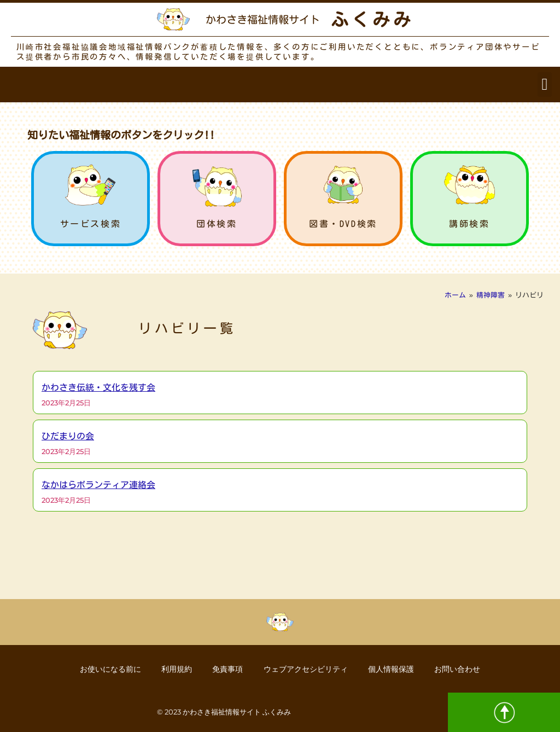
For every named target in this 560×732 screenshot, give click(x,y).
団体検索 (217, 224)
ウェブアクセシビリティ (306, 669)
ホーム (455, 295)
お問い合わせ (461, 669)
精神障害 (491, 295)
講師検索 (469, 224)
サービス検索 (91, 224)
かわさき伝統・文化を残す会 (98, 387)
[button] (545, 85)
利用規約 (174, 669)
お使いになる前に (107, 669)
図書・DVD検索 (343, 224)
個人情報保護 (393, 669)
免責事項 (227, 669)
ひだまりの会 (68, 436)
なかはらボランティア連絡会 (98, 485)
